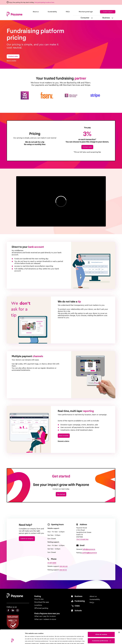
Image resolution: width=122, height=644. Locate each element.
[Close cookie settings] (119, 619)
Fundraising (80, 601)
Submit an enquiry (27, 539)
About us (36, 12)
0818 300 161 (63, 570)
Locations (38, 605)
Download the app (42, 602)
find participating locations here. (45, 2)
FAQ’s (68, 12)
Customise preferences (101, 627)
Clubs (77, 606)
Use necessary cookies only (101, 634)
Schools (78, 611)
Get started (61, 494)
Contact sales (13, 56)
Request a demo (63, 441)
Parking (38, 596)
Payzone (14, 14)
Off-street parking (41, 608)
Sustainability (52, 12)
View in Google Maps (82, 539)
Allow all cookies (101, 621)
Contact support (108, 12)
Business (106, 18)
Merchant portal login (86, 12)
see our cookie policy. (45, 635)
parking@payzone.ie (89, 553)
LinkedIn (13, 610)
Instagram (18, 610)
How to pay (39, 599)
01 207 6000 (52, 563)
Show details (29, 640)
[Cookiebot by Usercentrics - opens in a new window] (12, 640)
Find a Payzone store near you (47, 614)
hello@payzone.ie (89, 549)
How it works (11, 61)
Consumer (85, 18)
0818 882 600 (64, 566)
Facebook (8, 610)
